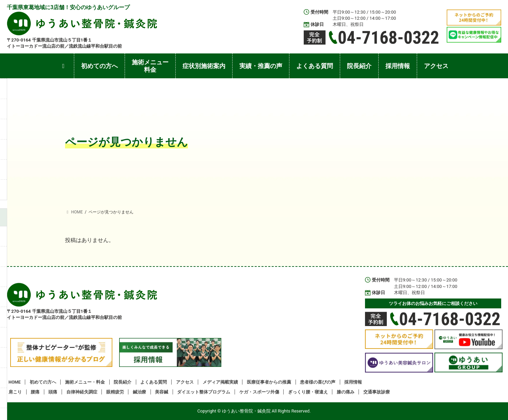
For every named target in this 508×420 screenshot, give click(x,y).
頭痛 (53, 392)
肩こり (15, 392)
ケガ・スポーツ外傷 (259, 392)
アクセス (185, 382)
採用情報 (353, 382)
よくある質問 (154, 382)
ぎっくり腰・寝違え (308, 392)
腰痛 (35, 392)
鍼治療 (139, 392)
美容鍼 (162, 392)
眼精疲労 (115, 392)
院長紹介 (123, 382)
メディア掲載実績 (220, 382)
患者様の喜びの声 (318, 382)
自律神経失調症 (82, 392)
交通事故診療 (377, 392)
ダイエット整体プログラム (204, 392)
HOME (15, 382)
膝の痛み (346, 392)
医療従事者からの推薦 (269, 382)
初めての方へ (43, 382)
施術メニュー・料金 (85, 382)
